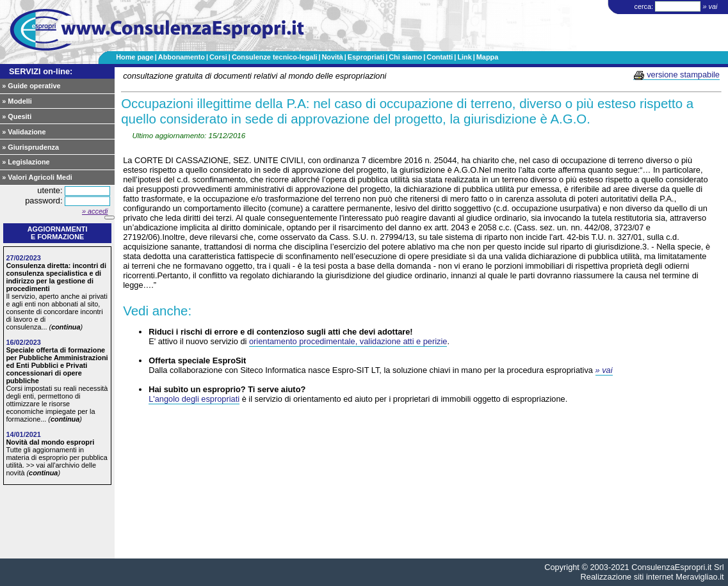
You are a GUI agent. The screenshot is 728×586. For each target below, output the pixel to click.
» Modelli (17, 101)
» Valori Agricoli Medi (37, 177)
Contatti (440, 57)
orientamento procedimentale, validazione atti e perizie (348, 341)
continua (66, 327)
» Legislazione (26, 162)
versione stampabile (676, 75)
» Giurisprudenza (30, 147)
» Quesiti (17, 116)
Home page (135, 57)
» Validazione (24, 132)
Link (464, 57)
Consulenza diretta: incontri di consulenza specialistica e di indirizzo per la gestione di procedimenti (56, 277)
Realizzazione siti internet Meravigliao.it (652, 577)
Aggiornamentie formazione (58, 233)
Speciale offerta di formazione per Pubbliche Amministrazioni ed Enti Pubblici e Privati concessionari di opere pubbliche (57, 365)
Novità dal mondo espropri (50, 442)
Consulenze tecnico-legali (275, 57)
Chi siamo (405, 57)
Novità (332, 57)
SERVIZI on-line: (41, 71)
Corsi (218, 57)
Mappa (487, 57)
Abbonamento (182, 57)
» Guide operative (31, 86)
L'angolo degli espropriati (194, 399)
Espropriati (366, 57)
